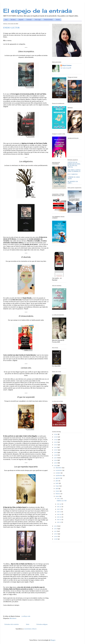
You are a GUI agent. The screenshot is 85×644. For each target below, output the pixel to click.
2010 (56, 534)
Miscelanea (13, 619)
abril (57, 489)
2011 (56, 531)
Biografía (21, 20)
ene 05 (59, 517)
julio (57, 481)
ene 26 (59, 504)
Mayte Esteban (67, 66)
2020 (56, 450)
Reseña (58, 20)
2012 (56, 529)
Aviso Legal (38, 20)
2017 (56, 458)
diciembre (59, 468)
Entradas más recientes (12, 624)
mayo (57, 486)
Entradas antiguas (42, 624)
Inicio (6, 20)
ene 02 (59, 520)
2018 (56, 455)
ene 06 (59, 514)
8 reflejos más (26, 616)
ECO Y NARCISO (73, 174)
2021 (56, 447)
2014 (56, 466)
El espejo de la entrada (37, 11)
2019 (56, 453)
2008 (56, 539)
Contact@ (29, 20)
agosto (58, 478)
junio (57, 483)
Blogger (53, 640)
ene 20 (59, 507)
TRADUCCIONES (48, 20)
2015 (56, 463)
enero (57, 496)
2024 (56, 440)
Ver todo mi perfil (66, 68)
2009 (56, 536)
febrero (58, 494)
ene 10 (59, 512)
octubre (58, 473)
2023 (56, 442)
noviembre (59, 470)
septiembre (59, 476)
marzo (58, 491)
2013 (56, 526)
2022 (56, 445)
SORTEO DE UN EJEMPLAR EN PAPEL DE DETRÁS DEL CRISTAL (74, 165)
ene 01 (59, 522)
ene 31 (59, 499)
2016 (56, 460)
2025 (56, 437)
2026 (56, 434)
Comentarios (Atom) (30, 629)
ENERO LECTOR (11, 28)
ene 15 (59, 509)
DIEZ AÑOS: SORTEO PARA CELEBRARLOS (74, 171)
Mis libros (13, 20)
